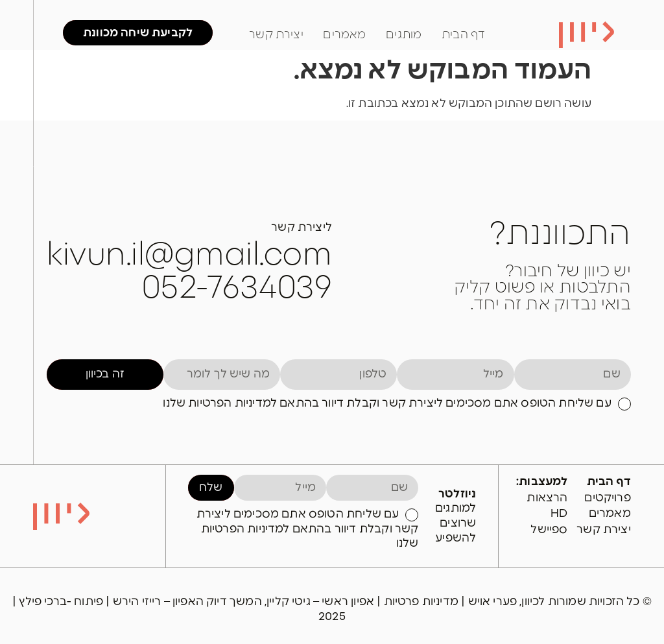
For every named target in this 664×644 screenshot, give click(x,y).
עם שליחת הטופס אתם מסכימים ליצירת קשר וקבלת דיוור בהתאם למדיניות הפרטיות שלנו (387, 403)
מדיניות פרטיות (423, 602)
